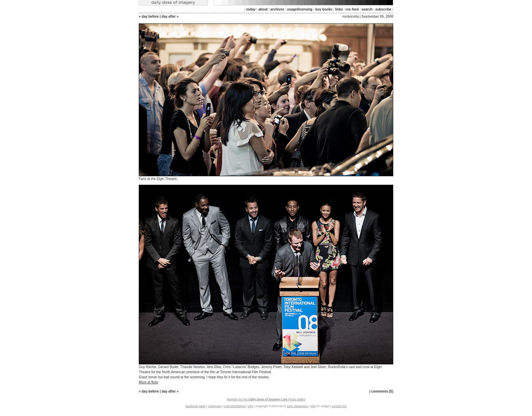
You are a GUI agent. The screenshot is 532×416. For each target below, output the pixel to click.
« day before (149, 16)
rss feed (352, 9)
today (251, 9)
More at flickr (148, 382)
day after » (170, 16)
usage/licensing (300, 9)
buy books (324, 9)
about (263, 9)
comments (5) (382, 391)
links (339, 9)
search (367, 9)
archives (277, 9)
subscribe (383, 9)
